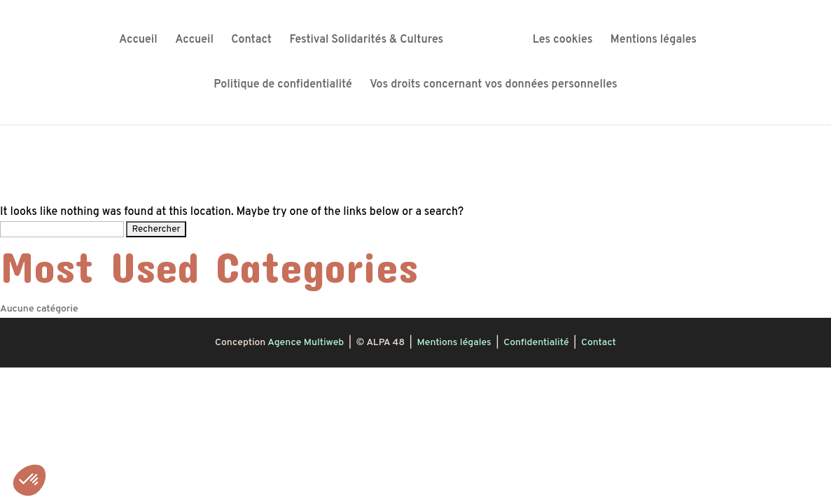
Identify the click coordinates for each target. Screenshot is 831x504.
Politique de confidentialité (283, 86)
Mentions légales (654, 41)
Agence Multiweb (306, 343)
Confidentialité (536, 343)
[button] (29, 480)
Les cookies (563, 41)
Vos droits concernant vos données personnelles (493, 86)
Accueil (138, 41)
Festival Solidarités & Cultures (367, 41)
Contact (251, 41)
